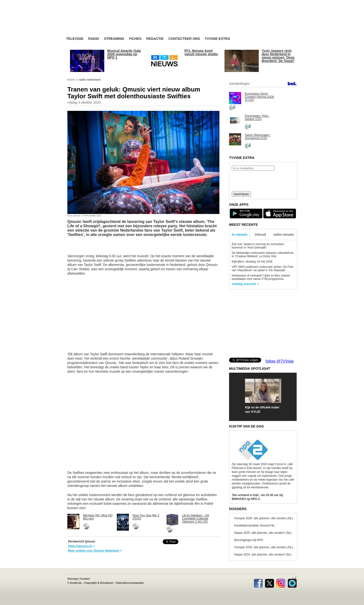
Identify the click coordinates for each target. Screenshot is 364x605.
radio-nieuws (284, 235)
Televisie (75, 39)
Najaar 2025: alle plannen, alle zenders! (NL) (263, 533)
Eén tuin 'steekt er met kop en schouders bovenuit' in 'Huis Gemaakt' (258, 246)
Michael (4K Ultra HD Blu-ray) (98, 517)
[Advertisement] (228, 23)
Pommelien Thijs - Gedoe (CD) (257, 117)
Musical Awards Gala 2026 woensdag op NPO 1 (124, 54)
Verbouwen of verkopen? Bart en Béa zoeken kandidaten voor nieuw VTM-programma (261, 277)
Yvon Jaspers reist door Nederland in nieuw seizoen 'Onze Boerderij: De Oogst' (278, 56)
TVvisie (292, 582)
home (71, 80)
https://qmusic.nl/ (80, 546)
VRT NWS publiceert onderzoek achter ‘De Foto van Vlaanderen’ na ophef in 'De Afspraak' (262, 269)
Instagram (281, 582)
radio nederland (90, 80)
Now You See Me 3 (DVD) (146, 517)
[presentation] (263, 181)
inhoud (260, 235)
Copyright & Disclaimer (99, 583)
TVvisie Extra (217, 39)
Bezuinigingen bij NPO (249, 540)
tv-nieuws (240, 235)
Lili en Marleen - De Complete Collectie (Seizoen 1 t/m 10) (196, 518)
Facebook (258, 582)
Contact (85, 579)
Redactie (155, 39)
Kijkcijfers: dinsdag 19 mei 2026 (252, 262)
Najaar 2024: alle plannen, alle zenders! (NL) (263, 555)
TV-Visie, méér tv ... (105, 22)
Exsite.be (76, 583)
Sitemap (73, 579)
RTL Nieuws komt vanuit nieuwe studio (201, 52)
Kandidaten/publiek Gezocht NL (255, 526)
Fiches (135, 39)
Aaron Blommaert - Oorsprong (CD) (258, 136)
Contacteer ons (184, 39)
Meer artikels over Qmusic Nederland (94, 551)
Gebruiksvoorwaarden (130, 583)
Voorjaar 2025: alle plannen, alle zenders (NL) (264, 547)
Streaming (114, 39)
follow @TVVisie (280, 361)
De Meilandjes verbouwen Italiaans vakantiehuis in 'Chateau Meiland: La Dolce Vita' (263, 255)
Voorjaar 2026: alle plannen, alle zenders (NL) (264, 518)
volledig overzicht (244, 284)
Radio (94, 39)
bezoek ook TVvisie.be (281, 3)
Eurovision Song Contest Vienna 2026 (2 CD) (259, 97)
